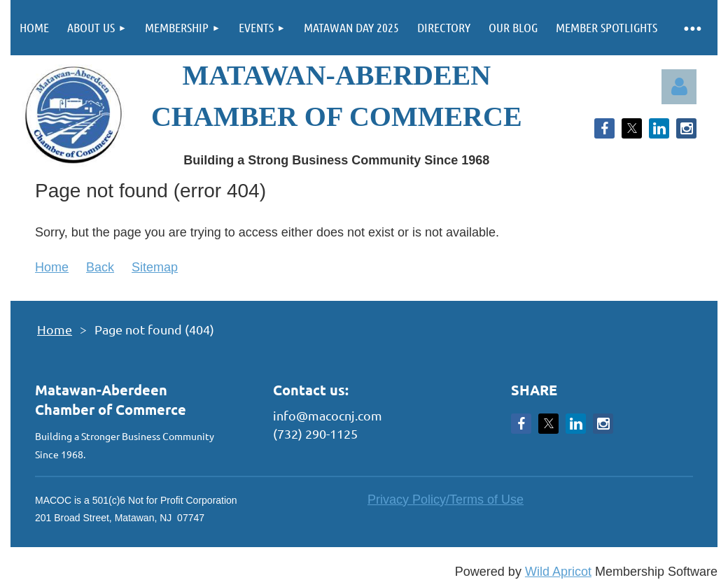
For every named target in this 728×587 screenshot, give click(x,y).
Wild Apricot (558, 572)
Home (52, 267)
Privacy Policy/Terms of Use (446, 500)
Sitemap (155, 267)
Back (100, 267)
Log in (679, 87)
